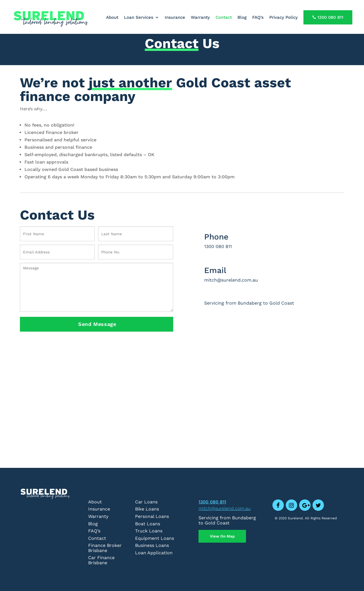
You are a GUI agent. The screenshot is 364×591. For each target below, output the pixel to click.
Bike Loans (147, 509)
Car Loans (146, 502)
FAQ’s (258, 18)
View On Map (222, 536)
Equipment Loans (155, 538)
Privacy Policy (284, 18)
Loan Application (154, 553)
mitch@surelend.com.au (225, 508)
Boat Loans (148, 524)
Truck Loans (149, 531)
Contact (224, 18)
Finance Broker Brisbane (105, 548)
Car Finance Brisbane (101, 560)
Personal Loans (152, 516)
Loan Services (139, 18)
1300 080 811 (328, 17)
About (112, 18)
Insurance (175, 18)
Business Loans (152, 545)
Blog (242, 18)
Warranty (200, 18)
